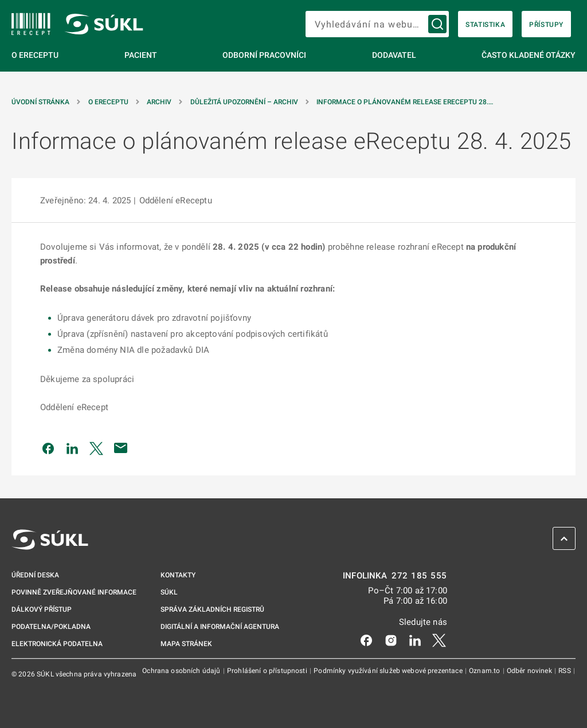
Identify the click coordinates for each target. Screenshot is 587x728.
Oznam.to (485, 671)
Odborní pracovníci (264, 55)
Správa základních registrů (212, 609)
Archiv (159, 102)
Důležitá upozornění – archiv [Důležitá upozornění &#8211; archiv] (244, 102)
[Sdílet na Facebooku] (48, 448)
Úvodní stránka (40, 102)
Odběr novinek (530, 671)
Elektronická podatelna (57, 644)
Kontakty (178, 575)
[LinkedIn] (415, 640)
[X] (439, 640)
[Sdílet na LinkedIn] (72, 448)
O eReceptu (35, 55)
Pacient (141, 55)
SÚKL (169, 592)
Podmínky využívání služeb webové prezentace (389, 671)
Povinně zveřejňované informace (74, 592)
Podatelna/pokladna (51, 627)
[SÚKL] (31, 24)
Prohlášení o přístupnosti (268, 671)
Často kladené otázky (529, 55)
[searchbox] (377, 24)
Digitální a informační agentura (220, 627)
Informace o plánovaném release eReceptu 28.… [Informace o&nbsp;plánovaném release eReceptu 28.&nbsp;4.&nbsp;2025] (405, 102)
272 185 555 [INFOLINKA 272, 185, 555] (419, 576)
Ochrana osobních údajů (182, 671)
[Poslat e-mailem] (121, 448)
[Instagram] (391, 640)
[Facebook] (366, 640)
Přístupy (546, 25)
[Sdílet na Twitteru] (96, 448)
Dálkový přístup (42, 609)
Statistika (485, 25)
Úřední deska (35, 575)
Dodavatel (394, 55)
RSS (566, 671)
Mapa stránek (186, 644)
